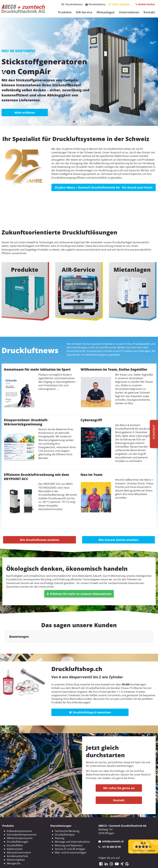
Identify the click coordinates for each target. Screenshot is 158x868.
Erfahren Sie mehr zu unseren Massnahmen (79, 594)
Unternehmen (129, 12)
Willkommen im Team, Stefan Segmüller (114, 369)
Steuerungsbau (16, 844)
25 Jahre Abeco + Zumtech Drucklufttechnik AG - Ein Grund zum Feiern (104, 187)
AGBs (95, 863)
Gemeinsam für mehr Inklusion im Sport (37, 369)
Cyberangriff (91, 420)
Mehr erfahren (25, 113)
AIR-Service (84, 12)
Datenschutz (82, 863)
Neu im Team (91, 475)
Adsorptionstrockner (19, 837)
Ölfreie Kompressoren (20, 823)
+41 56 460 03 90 (111, 831)
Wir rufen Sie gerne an (119, 773)
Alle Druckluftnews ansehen (39, 540)
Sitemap (105, 863)
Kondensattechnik (17, 841)
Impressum (65, 863)
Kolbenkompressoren (19, 816)
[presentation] (4, 72)
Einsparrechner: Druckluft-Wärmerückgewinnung (26, 422)
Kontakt (149, 12)
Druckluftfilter (15, 830)
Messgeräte (14, 848)
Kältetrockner (15, 833)
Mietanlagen (106, 12)
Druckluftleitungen (18, 826)
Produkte (65, 12)
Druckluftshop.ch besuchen (90, 697)
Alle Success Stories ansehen (118, 540)
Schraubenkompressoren (22, 819)
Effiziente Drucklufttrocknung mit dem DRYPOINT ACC (36, 477)
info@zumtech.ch (113, 826)
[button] (74, 122)
